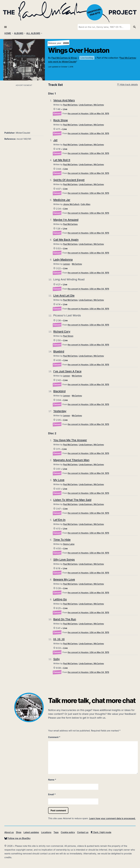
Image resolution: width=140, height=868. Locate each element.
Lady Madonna (63, 260)
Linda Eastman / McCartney (91, 105)
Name (52, 780)
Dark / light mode (101, 832)
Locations (46, 832)
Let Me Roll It (62, 160)
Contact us (83, 832)
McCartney (77, 264)
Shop (19, 832)
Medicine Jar (62, 200)
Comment (54, 737)
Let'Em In (59, 520)
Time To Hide (62, 540)
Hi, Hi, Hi (59, 639)
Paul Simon (68, 336)
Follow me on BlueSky (17, 838)
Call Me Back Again (66, 240)
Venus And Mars (64, 100)
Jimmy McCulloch (71, 204)
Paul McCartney (70, 105)
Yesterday (60, 411)
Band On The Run (65, 619)
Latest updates (31, 832)
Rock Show (61, 120)
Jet (55, 140)
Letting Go (60, 599)
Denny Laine (69, 544)
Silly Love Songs (64, 560)
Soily (57, 659)
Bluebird (59, 351)
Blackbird (59, 391)
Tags (56, 832)
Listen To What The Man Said (72, 500)
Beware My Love (64, 579)
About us (9, 832)
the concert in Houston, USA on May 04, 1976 (88, 113)
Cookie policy (68, 832)
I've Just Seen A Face (67, 371)
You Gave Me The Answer (70, 440)
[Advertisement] (24, 106)
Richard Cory (62, 331)
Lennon (67, 264)
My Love (59, 480)
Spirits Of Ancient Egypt (69, 180)
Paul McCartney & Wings (64, 58)
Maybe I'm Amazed (66, 220)
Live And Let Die (64, 296)
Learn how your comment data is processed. (112, 818)
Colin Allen (85, 204)
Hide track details (127, 85)
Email (52, 794)
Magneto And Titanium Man (71, 460)
